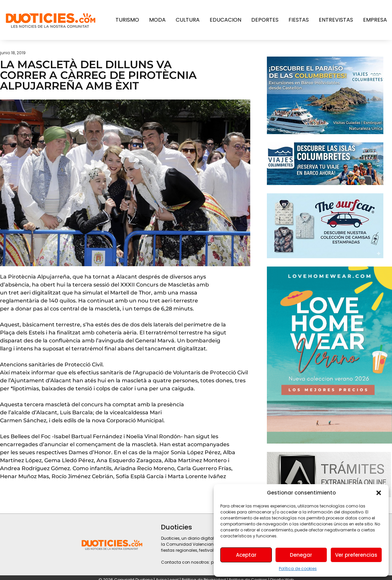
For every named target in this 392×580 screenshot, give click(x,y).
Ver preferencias (356, 555)
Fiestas (299, 20)
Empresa (375, 20)
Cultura (188, 20)
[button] (379, 493)
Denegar (301, 555)
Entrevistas (336, 20)
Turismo (127, 20)
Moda (157, 20)
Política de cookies (298, 569)
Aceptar (246, 555)
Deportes (265, 20)
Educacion (225, 20)
